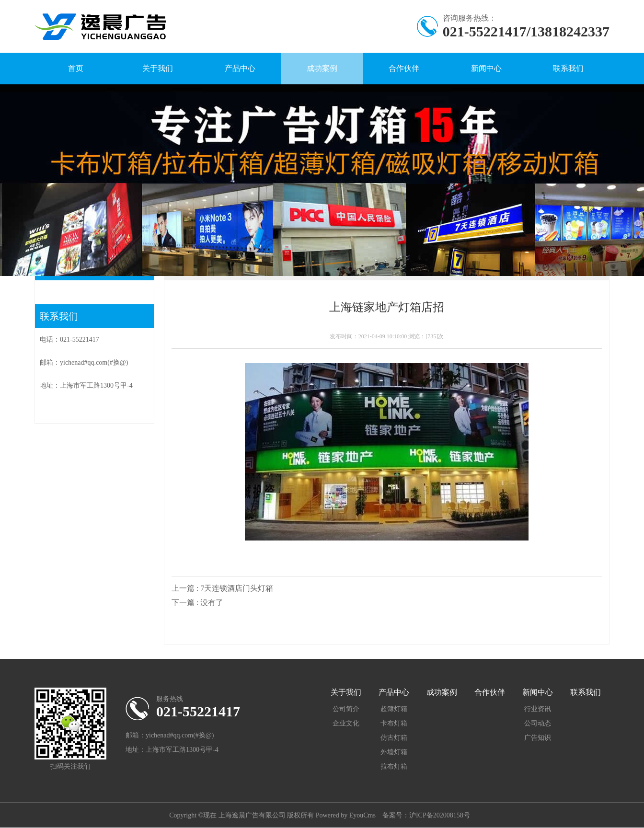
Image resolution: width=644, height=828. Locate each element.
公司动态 (538, 723)
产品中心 (240, 68)
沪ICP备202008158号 (440, 815)
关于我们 (158, 68)
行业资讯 (538, 709)
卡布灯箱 (394, 723)
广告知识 (538, 738)
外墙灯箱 (394, 752)
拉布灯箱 (394, 766)
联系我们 (568, 68)
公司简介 (346, 709)
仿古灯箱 (394, 738)
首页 (76, 68)
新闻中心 (486, 68)
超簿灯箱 (394, 709)
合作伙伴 (404, 68)
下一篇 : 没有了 (197, 603)
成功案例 (322, 68)
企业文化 (346, 723)
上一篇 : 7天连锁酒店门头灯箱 (222, 588)
